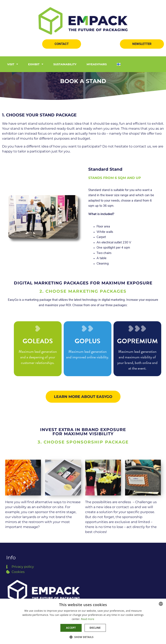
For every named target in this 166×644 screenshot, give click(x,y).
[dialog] (83, 621)
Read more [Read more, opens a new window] (88, 619)
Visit (13, 64)
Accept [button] (71, 628)
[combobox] (161, 604)
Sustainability (65, 64)
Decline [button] (95, 628)
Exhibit (36, 64)
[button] (62, 44)
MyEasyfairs (97, 64)
